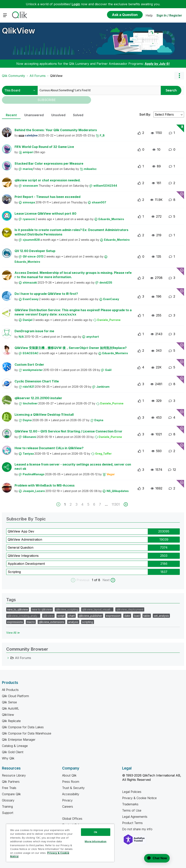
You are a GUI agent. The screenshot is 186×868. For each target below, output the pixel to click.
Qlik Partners (11, 782)
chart (72, 616)
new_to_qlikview (18, 609)
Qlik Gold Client (13, 752)
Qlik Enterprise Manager (19, 740)
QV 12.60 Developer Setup (35, 251)
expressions (15, 622)
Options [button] (179, 76)
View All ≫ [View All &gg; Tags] (13, 633)
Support (8, 813)
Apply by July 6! (157, 64)
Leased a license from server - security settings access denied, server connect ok (73, 467)
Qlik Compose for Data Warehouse (27, 733)
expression (113, 616)
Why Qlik (8, 758)
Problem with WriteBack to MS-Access (45, 485)
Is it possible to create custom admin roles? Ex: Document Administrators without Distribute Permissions (71, 232)
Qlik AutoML (10, 708)
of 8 (98, 580)
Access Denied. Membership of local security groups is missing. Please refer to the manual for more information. (73, 275)
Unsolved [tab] (58, 115)
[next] (126, 504)
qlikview (48, 616)
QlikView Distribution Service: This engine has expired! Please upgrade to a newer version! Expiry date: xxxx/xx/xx (73, 312)
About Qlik (69, 775)
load (137, 616)
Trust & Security (73, 788)
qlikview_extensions (51, 622)
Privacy (67, 800)
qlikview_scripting (67, 609)
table (147, 616)
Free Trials (9, 788)
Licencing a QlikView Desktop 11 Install (44, 415)
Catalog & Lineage (15, 746)
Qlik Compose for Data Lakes (23, 727)
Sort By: (145, 114)
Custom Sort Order (29, 365)
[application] (155, 858)
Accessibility (71, 794)
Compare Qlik (11, 794)
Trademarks (130, 804)
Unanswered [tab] (34, 115)
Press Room (71, 782)
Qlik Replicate (11, 721)
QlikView (19, 31)
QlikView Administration (25, 539)
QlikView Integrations (23, 556)
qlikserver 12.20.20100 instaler (38, 398)
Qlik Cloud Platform (15, 696)
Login (76, 4)
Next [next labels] (106, 580)
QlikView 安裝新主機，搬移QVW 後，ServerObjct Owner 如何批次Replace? (71, 348)
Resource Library (14, 775)
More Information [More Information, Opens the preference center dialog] (96, 841)
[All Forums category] (8, 658)
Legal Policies (132, 792)
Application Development (26, 564)
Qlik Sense (9, 702)
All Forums (38, 76)
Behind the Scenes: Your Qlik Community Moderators (56, 130)
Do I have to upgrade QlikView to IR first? (46, 294)
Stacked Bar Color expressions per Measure (49, 163)
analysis (73, 622)
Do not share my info (138, 829)
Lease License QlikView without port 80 (45, 213)
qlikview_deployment (130, 609)
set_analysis (161, 616)
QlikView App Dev (21, 531)
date (127, 616)
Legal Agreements (135, 817)
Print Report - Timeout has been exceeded (47, 197)
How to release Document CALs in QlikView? (49, 448)
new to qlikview (42, 609)
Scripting (14, 572)
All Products (10, 690)
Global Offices (72, 819)
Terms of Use (132, 810)
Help (149, 15)
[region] (60, 843)
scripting (88, 622)
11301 (116, 504)
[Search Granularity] (20, 90)
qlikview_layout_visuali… (97, 609)
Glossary (8, 800)
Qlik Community (13, 76)
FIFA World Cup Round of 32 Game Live (44, 147)
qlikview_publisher (90, 616)
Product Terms (132, 823)
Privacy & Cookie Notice (139, 798)
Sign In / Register (169, 15)
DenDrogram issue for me (34, 331)
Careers (68, 807)
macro (31, 622)
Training (7, 807)
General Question (21, 547)
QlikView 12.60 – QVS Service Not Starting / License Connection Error (68, 431)
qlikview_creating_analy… (23, 616)
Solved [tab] (78, 115)
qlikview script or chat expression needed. (48, 180)
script (61, 616)
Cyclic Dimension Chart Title (37, 381)
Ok (96, 832)
